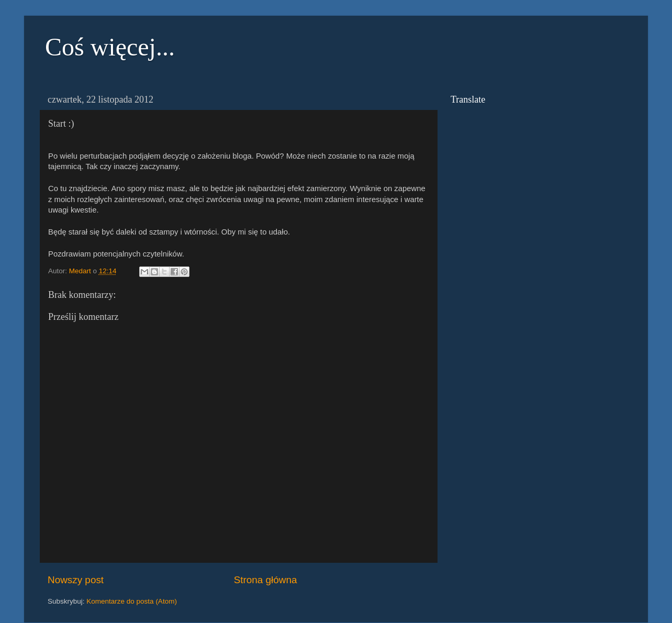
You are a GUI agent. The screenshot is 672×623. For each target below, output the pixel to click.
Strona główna (266, 580)
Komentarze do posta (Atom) (132, 601)
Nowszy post (76, 580)
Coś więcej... (110, 47)
